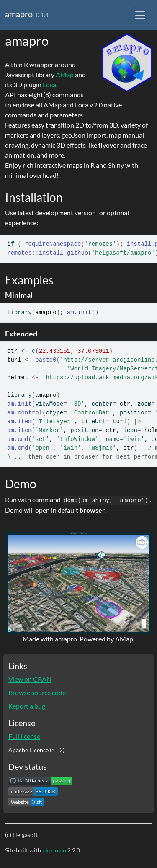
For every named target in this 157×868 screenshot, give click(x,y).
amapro (19, 14)
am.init (79, 313)
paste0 (46, 360)
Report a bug (27, 706)
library (19, 313)
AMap (65, 74)
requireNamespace (53, 244)
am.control (25, 413)
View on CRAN (30, 679)
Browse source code (37, 692)
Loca (49, 85)
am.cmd (18, 439)
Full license (24, 736)
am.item (19, 422)
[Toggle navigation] (140, 15)
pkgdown (54, 850)
